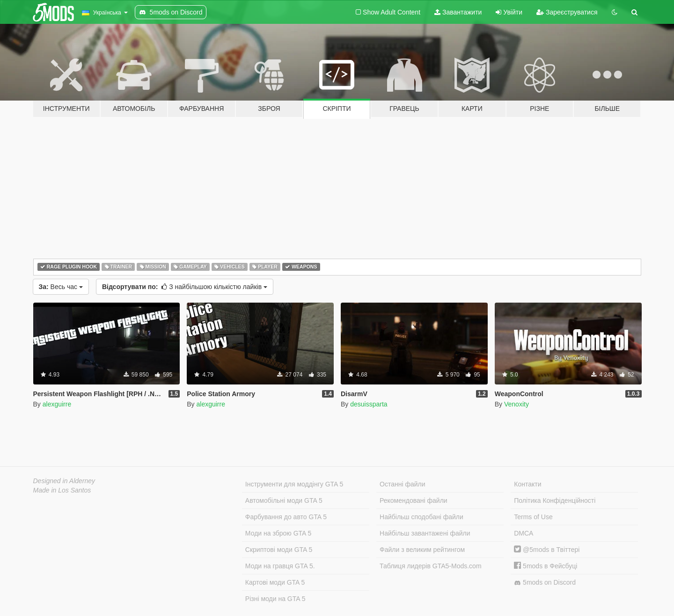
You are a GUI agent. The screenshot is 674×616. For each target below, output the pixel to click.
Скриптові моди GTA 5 (279, 550)
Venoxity (516, 404)
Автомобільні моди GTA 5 (284, 500)
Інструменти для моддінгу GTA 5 (294, 484)
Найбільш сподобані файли (421, 517)
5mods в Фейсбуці (546, 566)
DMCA (524, 533)
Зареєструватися (567, 12)
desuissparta (369, 404)
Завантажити (458, 12)
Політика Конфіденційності (555, 500)
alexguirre (57, 404)
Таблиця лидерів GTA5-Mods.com (431, 566)
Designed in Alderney (64, 481)
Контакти (527, 484)
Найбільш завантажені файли (425, 533)
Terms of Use (533, 517)
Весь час (61, 287)
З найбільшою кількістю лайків (185, 287)
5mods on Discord (545, 583)
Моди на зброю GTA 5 (278, 533)
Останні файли (403, 484)
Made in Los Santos (62, 490)
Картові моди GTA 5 (275, 582)
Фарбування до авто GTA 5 (286, 517)
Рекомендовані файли (414, 500)
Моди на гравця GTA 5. (280, 566)
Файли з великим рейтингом (422, 550)
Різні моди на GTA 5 (275, 599)
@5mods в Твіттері (547, 550)
